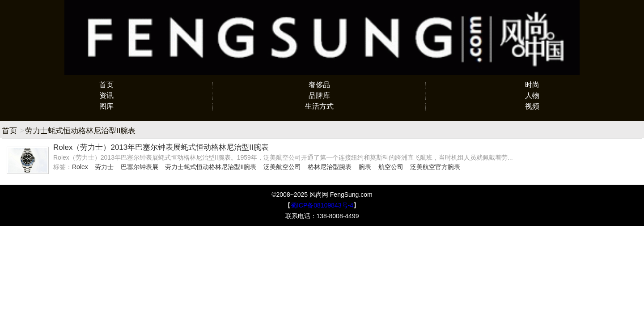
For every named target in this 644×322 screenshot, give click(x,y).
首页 (106, 85)
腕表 (365, 167)
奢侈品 (319, 85)
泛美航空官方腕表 (435, 167)
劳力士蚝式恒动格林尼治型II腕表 (211, 167)
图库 (106, 106)
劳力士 (104, 167)
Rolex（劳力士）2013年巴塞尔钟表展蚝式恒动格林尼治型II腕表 (161, 147)
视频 (532, 106)
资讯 (106, 95)
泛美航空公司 (282, 167)
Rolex (80, 167)
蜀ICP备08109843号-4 (322, 205)
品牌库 (319, 95)
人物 (532, 95)
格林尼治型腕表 (330, 167)
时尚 (532, 85)
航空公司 (391, 167)
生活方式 (319, 106)
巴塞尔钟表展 (140, 167)
